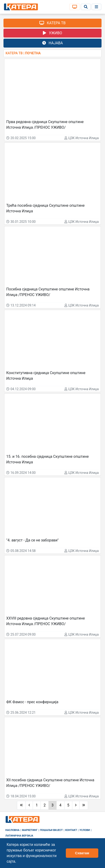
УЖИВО (52, 33)
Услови (85, 830)
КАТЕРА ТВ (52, 23)
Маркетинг (30, 830)
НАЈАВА (52, 43)
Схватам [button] (82, 853)
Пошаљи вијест (51, 830)
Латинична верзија (19, 836)
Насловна (12, 830)
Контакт (71, 830)
